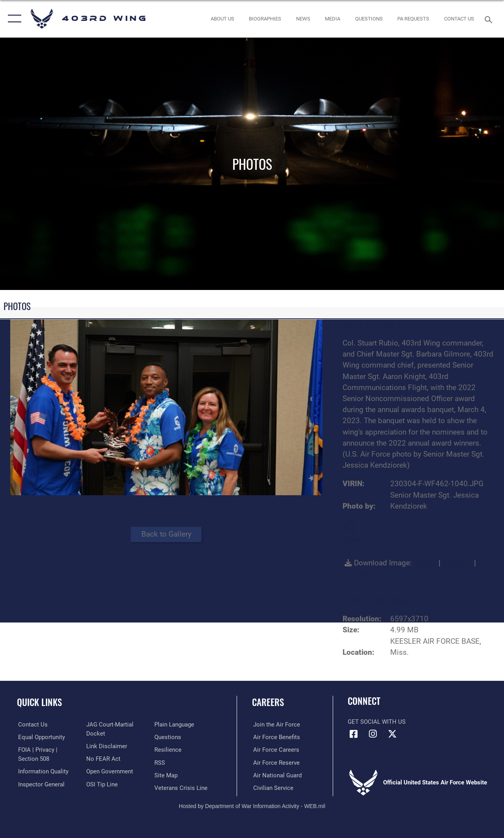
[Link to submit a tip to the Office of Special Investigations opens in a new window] (102, 784)
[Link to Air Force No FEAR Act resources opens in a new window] (103, 758)
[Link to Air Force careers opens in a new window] (275, 750)
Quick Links (39, 702)
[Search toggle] (490, 19)
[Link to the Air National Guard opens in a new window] (276, 775)
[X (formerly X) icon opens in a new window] (392, 734)
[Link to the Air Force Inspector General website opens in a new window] (40, 784)
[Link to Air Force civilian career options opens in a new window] (272, 788)
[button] (13, 19)
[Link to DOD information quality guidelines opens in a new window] (42, 771)
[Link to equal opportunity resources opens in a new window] (40, 737)
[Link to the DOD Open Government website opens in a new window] (109, 771)
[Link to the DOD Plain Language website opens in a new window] (175, 725)
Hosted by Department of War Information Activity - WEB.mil (252, 806)
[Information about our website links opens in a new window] (106, 746)
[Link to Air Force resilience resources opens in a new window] (168, 750)
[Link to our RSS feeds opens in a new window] (160, 762)
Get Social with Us (377, 722)
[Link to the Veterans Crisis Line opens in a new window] (181, 788)
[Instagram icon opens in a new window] (373, 734)
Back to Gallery (166, 534)
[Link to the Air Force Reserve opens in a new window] (275, 762)
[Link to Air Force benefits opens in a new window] (275, 737)
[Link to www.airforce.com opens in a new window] (275, 725)
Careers (268, 702)
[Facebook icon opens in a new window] (354, 734)
